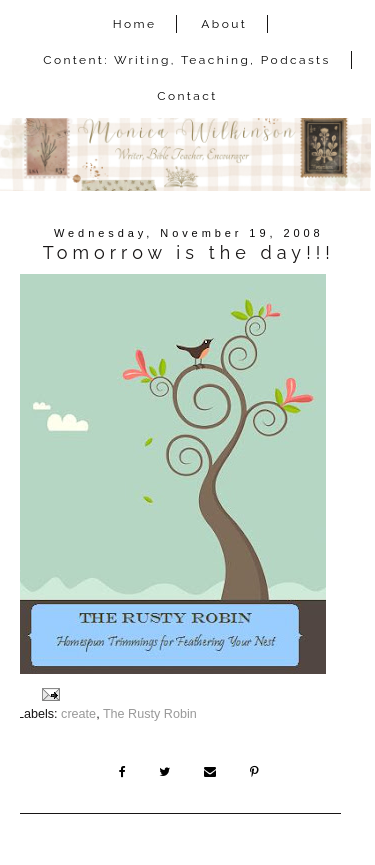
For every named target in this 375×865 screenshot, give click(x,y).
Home (135, 24)
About (224, 24)
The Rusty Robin (150, 714)
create (78, 714)
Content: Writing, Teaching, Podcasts (187, 60)
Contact (187, 96)
